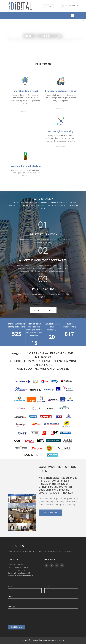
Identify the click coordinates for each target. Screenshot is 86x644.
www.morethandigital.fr (24, 576)
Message (11, 607)
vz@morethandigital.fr (22, 573)
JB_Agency (60, 640)
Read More (25, 112)
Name (10, 587)
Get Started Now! (51, 513)
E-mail (47, 587)
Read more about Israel (43, 310)
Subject (11, 597)
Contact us (48, 6)
